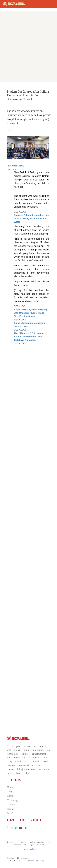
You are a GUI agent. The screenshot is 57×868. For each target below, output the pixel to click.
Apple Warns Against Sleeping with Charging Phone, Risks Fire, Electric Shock (30, 313)
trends (11, 792)
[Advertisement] (28, 53)
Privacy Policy (28, 849)
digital (11, 809)
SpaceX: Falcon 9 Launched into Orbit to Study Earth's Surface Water (32, 218)
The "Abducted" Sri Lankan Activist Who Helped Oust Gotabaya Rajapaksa (29, 337)
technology (13, 800)
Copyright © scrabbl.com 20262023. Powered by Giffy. (26, 859)
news (10, 796)
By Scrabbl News (16, 166)
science (11, 805)
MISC (10, 813)
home (10, 787)
